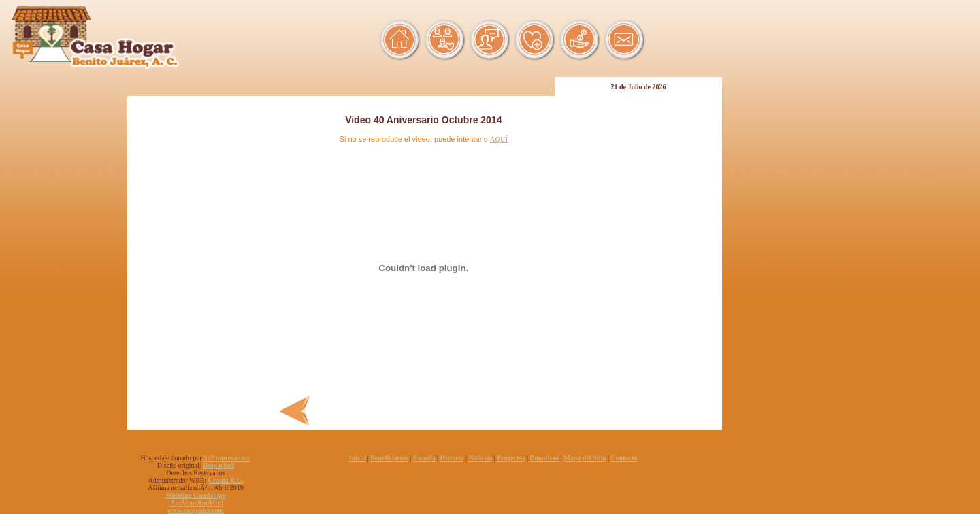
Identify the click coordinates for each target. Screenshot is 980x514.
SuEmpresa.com (227, 458)
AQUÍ (499, 139)
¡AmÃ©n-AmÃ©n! (196, 503)
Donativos (545, 458)
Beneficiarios (389, 458)
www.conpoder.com (196, 510)
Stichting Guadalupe (195, 495)
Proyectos (511, 458)
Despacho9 (218, 465)
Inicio (357, 458)
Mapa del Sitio (585, 458)
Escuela (424, 458)
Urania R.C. (226, 480)
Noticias (480, 458)
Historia (452, 458)
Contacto (624, 458)
